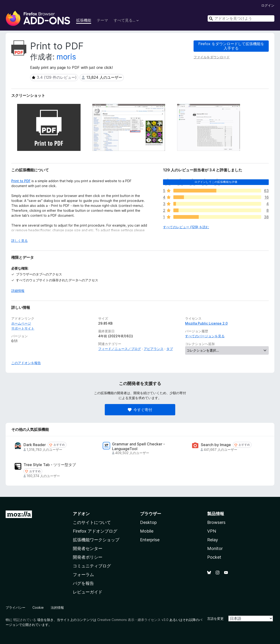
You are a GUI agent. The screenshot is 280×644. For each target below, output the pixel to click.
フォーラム (83, 575)
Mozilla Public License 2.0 (206, 323)
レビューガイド (88, 592)
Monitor (215, 548)
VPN (212, 531)
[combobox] (241, 18)
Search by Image (216, 445)
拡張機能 (84, 20)
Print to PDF (21, 181)
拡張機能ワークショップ (96, 540)
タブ (170, 349)
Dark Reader (35, 445)
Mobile (147, 531)
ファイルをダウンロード (212, 57)
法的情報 (57, 607)
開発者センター (88, 548)
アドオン (81, 514)
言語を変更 (215, 618)
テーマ (102, 20)
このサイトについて (92, 522)
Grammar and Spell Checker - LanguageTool (138, 446)
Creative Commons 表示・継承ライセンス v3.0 (133, 620)
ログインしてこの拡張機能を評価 (216, 182)
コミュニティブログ (92, 566)
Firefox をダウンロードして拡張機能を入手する (231, 46)
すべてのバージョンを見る (205, 336)
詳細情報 (18, 291)
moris (66, 57)
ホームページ (21, 323)
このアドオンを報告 (26, 363)
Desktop (148, 522)
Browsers (216, 522)
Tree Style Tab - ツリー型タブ (50, 465)
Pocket (214, 557)
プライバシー (16, 607)
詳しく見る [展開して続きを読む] (19, 241)
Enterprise (150, 540)
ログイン (268, 5)
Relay (213, 540)
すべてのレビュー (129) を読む (186, 227)
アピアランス (154, 349)
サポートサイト (23, 328)
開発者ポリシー (88, 557)
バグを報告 (83, 583)
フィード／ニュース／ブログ (120, 349)
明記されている (25, 620)
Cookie (38, 607)
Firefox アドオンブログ (95, 531)
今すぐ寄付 (140, 410)
